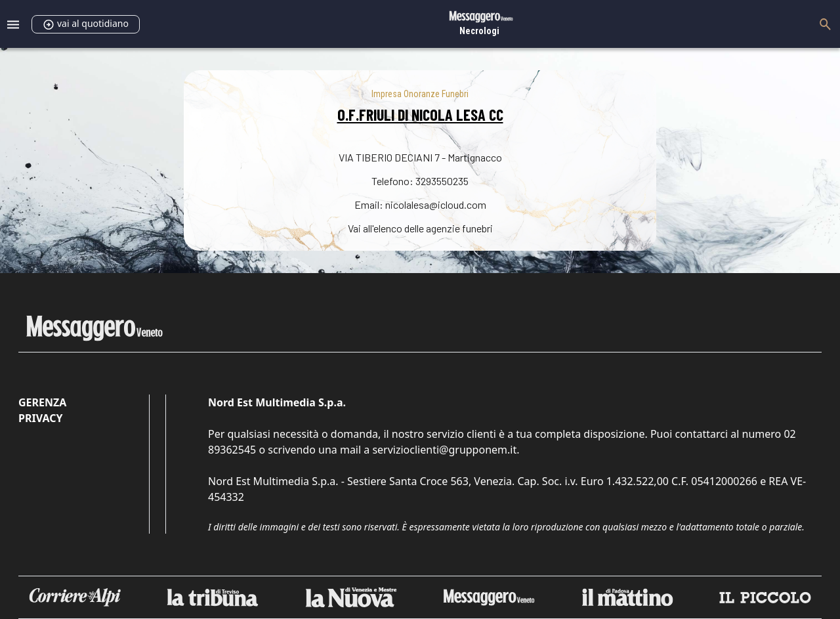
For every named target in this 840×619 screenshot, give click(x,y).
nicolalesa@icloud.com (436, 204)
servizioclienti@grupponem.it (444, 450)
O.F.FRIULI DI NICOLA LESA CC (420, 115)
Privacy (40, 418)
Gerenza (42, 402)
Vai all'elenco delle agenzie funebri (420, 228)
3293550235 (442, 181)
